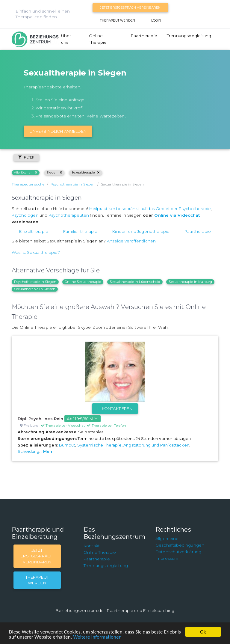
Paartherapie (144, 36)
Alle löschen (26, 172)
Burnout (67, 445)
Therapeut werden (118, 21)
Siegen (54, 172)
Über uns (66, 39)
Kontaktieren (115, 408)
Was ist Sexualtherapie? (36, 252)
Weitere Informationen (97, 637)
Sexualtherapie (86, 172)
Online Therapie (98, 39)
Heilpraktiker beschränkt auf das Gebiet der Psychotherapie (150, 209)
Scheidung (28, 451)
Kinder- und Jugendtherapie (141, 231)
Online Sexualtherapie (83, 282)
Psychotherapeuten (69, 215)
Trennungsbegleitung (189, 36)
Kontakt (92, 546)
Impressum (167, 558)
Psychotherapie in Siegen (35, 282)
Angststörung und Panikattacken (156, 445)
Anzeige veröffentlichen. (132, 241)
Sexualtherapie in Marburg (190, 282)
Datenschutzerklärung (178, 552)
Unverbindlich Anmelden (58, 131)
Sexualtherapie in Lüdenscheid (135, 282)
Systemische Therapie (99, 445)
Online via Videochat (177, 215)
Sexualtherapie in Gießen (35, 289)
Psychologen (25, 215)
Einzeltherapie (34, 231)
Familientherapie (80, 231)
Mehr (49, 451)
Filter (26, 157)
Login (156, 21)
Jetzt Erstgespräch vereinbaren (130, 8)
